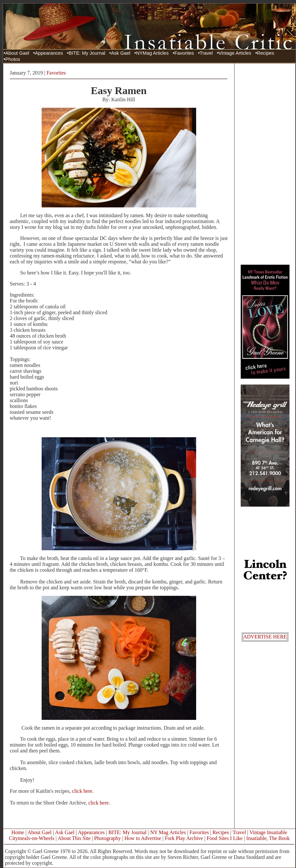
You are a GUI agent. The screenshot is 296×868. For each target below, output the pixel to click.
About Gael (17, 53)
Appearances (49, 53)
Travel (206, 53)
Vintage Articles (235, 53)
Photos (13, 59)
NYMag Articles (152, 53)
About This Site (74, 838)
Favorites (184, 53)
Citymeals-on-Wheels (32, 838)
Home (18, 832)
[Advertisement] (265, 164)
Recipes (266, 53)
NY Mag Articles (168, 832)
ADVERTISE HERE (265, 637)
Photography (108, 838)
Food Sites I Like (225, 838)
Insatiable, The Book (268, 838)
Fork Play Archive (184, 838)
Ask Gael (121, 53)
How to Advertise (143, 838)
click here (82, 791)
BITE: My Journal (87, 53)
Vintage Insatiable (268, 832)
